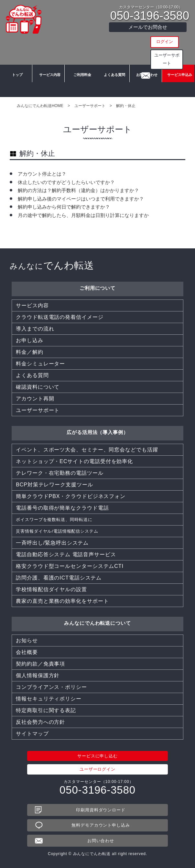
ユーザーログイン (98, 769)
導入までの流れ (35, 329)
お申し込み (30, 340)
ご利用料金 (81, 87)
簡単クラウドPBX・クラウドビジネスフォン (71, 496)
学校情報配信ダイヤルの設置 (51, 589)
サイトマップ (32, 734)
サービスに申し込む (98, 756)
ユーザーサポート (148, 54)
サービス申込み (178, 87)
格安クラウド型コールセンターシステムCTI (70, 566)
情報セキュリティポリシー (49, 699)
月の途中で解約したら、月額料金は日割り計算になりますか (83, 215)
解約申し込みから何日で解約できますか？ (64, 207)
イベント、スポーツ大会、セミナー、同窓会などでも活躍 (87, 450)
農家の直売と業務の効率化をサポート (62, 601)
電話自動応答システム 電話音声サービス (66, 554)
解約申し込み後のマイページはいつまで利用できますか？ (81, 199)
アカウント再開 (35, 399)
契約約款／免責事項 (40, 664)
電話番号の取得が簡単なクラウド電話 (62, 508)
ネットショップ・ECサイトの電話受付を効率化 (74, 461)
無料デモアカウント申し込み (101, 825)
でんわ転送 (52, 265)
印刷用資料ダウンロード (101, 810)
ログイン (148, 42)
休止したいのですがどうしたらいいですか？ (66, 182)
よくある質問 (113, 87)
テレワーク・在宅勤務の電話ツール (60, 473)
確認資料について (38, 387)
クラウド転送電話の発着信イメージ (60, 317)
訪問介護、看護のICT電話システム (59, 578)
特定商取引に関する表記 (46, 710)
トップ (16, 87)
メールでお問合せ (148, 27)
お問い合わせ (146, 87)
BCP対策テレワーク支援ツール (54, 485)
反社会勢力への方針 (40, 722)
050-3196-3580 (150, 16)
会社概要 (27, 652)
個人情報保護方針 (38, 675)
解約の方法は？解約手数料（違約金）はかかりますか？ (78, 190)
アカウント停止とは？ (42, 174)
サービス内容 (49, 87)
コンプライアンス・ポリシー (51, 687)
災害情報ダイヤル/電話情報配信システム (66, 531)
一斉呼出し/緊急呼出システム (52, 543)
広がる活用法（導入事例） (98, 432)
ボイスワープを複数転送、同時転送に (62, 520)
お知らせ (27, 640)
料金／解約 (30, 352)
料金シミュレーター (40, 364)
